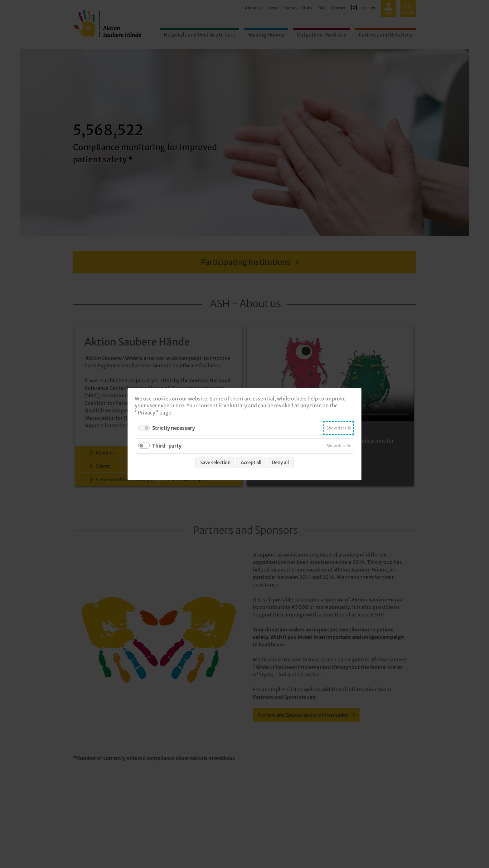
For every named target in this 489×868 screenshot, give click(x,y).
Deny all (280, 462)
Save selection (215, 462)
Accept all (251, 462)
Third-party (167, 446)
